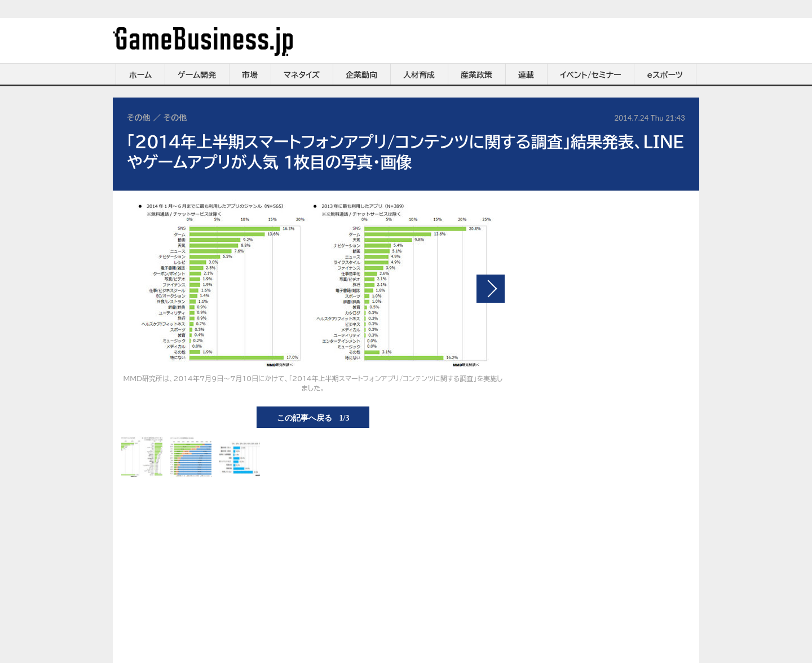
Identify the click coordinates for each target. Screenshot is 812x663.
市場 (250, 75)
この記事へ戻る (313, 417)
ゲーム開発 (197, 75)
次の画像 (491, 289)
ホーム (140, 75)
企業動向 (361, 75)
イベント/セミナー (591, 75)
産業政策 (476, 75)
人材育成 (419, 75)
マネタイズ (302, 75)
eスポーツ (665, 75)
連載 (526, 75)
